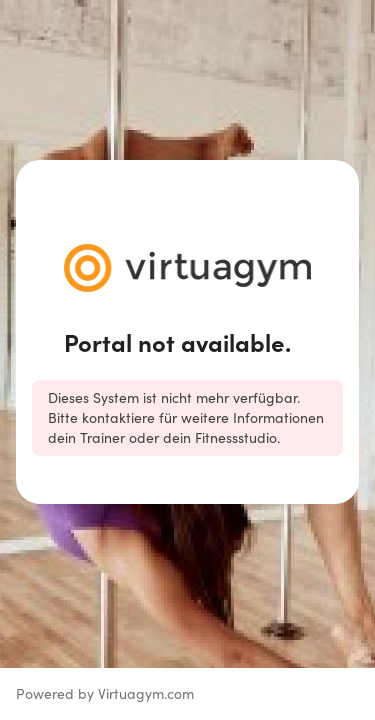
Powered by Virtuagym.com (105, 693)
